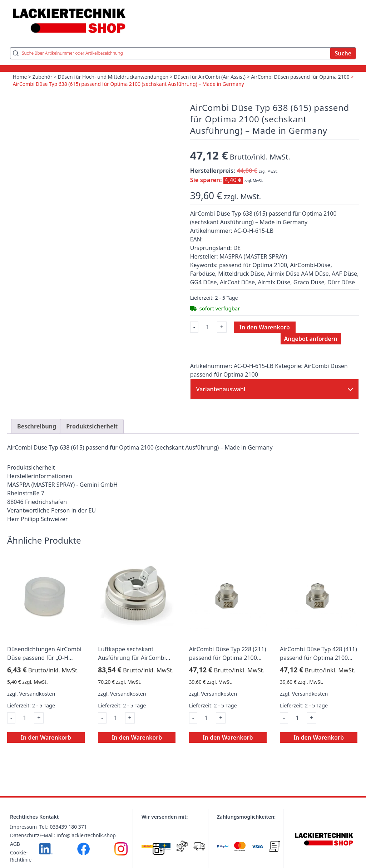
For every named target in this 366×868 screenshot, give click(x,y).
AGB (15, 845)
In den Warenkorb (265, 328)
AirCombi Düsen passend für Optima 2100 (301, 77)
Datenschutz (25, 836)
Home (20, 77)
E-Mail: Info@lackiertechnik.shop (78, 836)
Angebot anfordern (311, 339)
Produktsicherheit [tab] (92, 427)
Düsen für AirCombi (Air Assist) (211, 77)
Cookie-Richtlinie (21, 857)
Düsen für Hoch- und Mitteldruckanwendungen (114, 77)
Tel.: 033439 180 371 (63, 827)
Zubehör (43, 77)
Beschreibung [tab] (37, 427)
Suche (343, 54)
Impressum (23, 827)
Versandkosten (37, 694)
